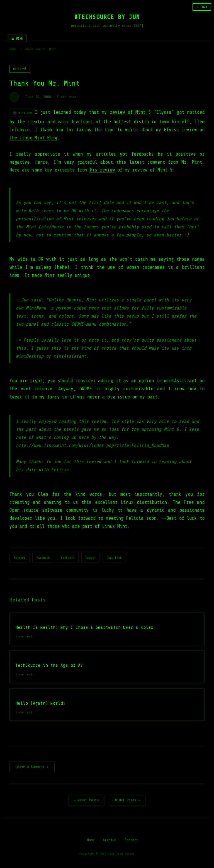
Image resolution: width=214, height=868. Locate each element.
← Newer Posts (86, 801)
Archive (110, 841)
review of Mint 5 (130, 112)
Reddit (91, 558)
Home (13, 49)
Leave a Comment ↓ (32, 767)
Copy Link (114, 558)
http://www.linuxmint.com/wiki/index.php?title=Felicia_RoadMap (92, 445)
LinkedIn (68, 558)
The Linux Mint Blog (33, 138)
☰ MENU (17, 38)
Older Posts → (128, 801)
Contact (131, 841)
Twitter (20, 558)
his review (102, 170)
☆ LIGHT (202, 7)
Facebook (43, 558)
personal (20, 68)
